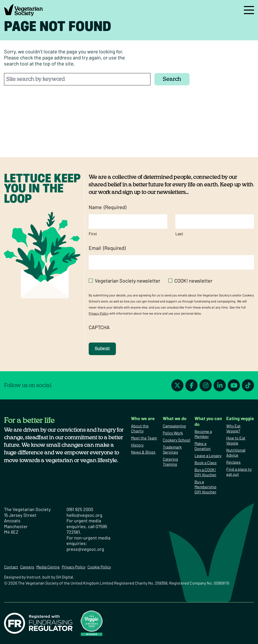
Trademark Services (172, 449)
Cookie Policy (99, 567)
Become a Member (203, 434)
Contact (11, 567)
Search (172, 79)
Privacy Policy (99, 313)
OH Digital (64, 577)
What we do (175, 418)
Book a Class (206, 463)
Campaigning (174, 426)
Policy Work (173, 433)
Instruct (34, 577)
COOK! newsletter (193, 281)
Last (179, 234)
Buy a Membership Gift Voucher (205, 487)
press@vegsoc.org (85, 549)
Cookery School (176, 440)
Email (107, 248)
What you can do (208, 421)
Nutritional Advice (236, 452)
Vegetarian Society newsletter (127, 281)
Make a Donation (203, 446)
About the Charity (140, 428)
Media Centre (48, 567)
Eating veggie (240, 418)
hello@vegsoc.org (84, 515)
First (93, 234)
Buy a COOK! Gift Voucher (205, 472)
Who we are (143, 418)
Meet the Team (144, 438)
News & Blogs (143, 452)
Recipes (233, 462)
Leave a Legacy (208, 455)
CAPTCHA (99, 327)
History (137, 445)
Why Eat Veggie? (233, 428)
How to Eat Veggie (236, 440)
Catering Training (170, 462)
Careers (27, 567)
